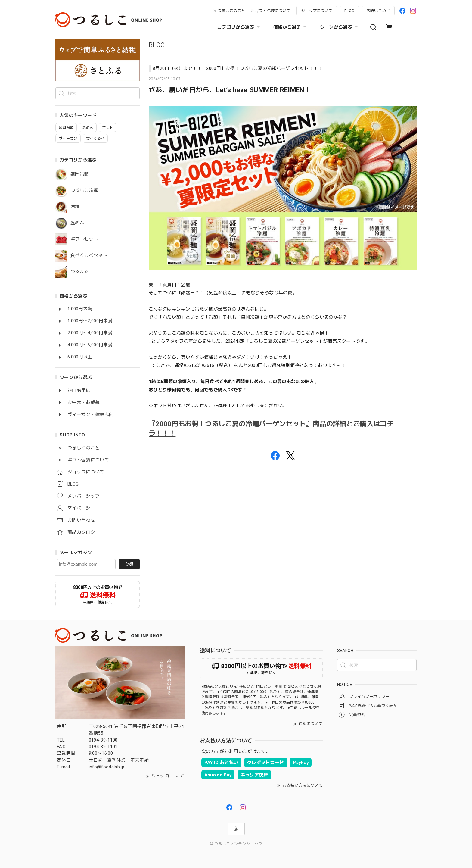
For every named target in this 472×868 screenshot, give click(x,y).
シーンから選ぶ (340, 27)
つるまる (80, 272)
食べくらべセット (89, 256)
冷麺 (75, 207)
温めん (77, 223)
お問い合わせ (378, 11)
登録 (129, 564)
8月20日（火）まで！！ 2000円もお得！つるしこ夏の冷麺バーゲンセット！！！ (238, 68)
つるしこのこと (231, 11)
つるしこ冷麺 (84, 190)
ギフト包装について (273, 11)
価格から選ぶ (291, 27)
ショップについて (317, 11)
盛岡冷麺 (80, 174)
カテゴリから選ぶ (239, 27)
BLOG (349, 11)
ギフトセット (84, 239)
